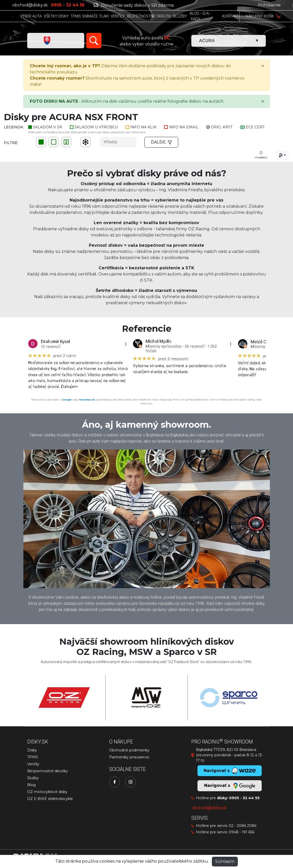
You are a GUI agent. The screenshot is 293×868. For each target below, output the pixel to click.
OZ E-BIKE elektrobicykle (50, 799)
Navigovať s (230, 786)
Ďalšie (161, 142)
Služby (33, 778)
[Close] (263, 66)
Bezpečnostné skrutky (48, 771)
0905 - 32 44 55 (244, 798)
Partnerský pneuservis (129, 757)
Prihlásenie (269, 5)
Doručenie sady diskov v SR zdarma (134, 5)
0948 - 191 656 (242, 832)
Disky (32, 750)
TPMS (33, 757)
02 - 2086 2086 (243, 826)
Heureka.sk (87, 400)
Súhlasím (225, 861)
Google (67, 400)
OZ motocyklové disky (47, 792)
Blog (31, 785)
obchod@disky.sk (30, 5)
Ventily (33, 764)
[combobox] (282, 155)
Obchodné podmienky (129, 750)
